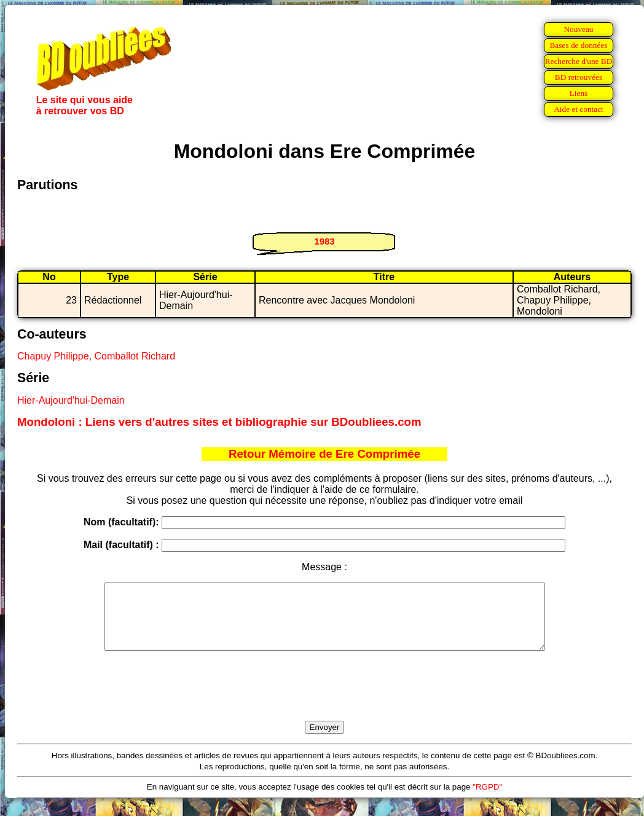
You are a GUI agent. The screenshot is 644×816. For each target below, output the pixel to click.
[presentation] (324, 700)
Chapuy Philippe (53, 356)
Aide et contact (579, 109)
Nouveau (578, 29)
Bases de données (578, 45)
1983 (324, 241)
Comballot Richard (135, 356)
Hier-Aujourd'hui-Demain (71, 400)
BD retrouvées (579, 77)
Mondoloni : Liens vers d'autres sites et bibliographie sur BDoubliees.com (219, 422)
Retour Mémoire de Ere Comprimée (324, 454)
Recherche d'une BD (579, 61)
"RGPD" (487, 800)
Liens (579, 93)
